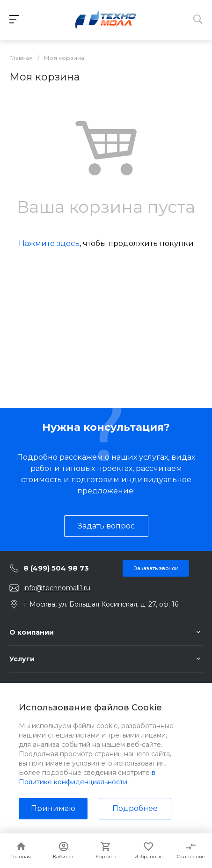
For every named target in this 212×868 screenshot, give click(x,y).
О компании (32, 632)
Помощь (25, 686)
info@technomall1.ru (57, 588)
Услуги (22, 659)
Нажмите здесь (49, 243)
